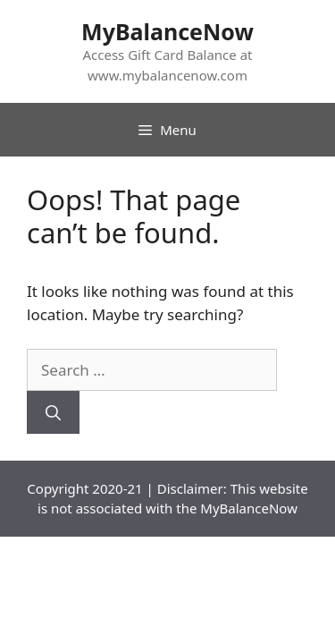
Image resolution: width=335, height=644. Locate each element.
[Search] (53, 412)
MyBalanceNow (167, 31)
